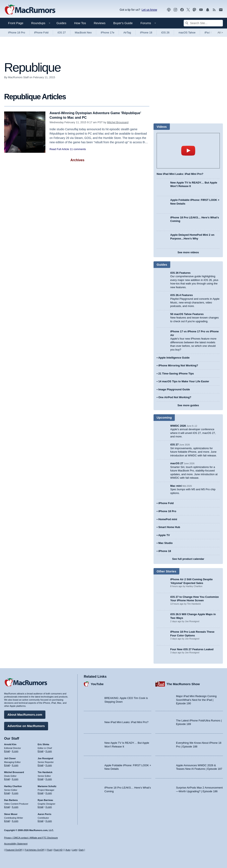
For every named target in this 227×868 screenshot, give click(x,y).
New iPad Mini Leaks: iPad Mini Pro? (180, 174)
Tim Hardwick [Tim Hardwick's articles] (45, 772)
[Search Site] (203, 23)
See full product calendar (188, 559)
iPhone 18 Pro (17, 33)
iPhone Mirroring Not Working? (178, 365)
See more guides (188, 405)
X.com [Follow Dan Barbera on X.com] (15, 807)
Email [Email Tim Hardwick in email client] (41, 779)
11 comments (78, 149)
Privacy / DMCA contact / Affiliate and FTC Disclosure (31, 838)
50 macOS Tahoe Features (187, 314)
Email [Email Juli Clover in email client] (7, 765)
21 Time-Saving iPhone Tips (176, 374)
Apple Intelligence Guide (174, 358)
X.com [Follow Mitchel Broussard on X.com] (15, 779)
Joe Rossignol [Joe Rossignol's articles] (46, 758)
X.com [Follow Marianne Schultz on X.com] (49, 793)
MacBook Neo (83, 33)
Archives (77, 160)
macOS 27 (177, 463)
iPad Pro (210, 33)
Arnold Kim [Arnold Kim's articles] (10, 744)
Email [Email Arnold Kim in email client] (7, 751)
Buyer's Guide (123, 23)
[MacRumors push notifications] (208, 10)
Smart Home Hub (169, 527)
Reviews (100, 23)
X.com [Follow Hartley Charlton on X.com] (15, 793)
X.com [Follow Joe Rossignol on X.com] (49, 765)
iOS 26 (165, 33)
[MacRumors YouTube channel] (201, 10)
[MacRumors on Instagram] (175, 10)
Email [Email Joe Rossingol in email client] (41, 765)
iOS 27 (62, 33)
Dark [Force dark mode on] (81, 850)
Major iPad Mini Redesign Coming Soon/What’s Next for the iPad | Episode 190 (196, 700)
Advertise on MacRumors (26, 726)
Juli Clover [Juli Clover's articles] (10, 758)
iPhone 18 (146, 33)
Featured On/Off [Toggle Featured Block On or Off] (14, 850)
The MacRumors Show (183, 684)
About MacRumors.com (25, 714)
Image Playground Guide (174, 389)
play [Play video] (188, 151)
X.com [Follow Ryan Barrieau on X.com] (49, 807)
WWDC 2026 (178, 426)
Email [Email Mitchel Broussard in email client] (7, 779)
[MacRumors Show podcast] (169, 10)
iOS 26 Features (180, 273)
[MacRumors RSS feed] (214, 10)
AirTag (127, 33)
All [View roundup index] (220, 33)
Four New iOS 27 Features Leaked (192, 649)
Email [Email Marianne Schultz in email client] (41, 793)
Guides (61, 23)
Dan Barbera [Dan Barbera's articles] (11, 800)
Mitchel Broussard (118, 122)
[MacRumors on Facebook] (182, 10)
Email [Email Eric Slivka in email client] (41, 751)
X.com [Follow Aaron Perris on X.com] (49, 821)
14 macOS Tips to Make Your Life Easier (184, 381)
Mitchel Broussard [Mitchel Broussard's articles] (14, 772)
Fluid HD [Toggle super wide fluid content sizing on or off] (58, 850)
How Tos (80, 23)
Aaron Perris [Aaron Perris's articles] (45, 814)
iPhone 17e (108, 33)
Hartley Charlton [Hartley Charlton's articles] (13, 786)
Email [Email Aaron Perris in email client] (41, 821)
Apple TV (164, 535)
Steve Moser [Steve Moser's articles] (11, 814)
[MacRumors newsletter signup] (221, 10)
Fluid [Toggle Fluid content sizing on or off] (49, 850)
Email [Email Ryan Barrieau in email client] (41, 807)
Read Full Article (59, 149)
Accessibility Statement (16, 844)
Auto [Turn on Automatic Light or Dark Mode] (68, 850)
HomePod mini (168, 519)
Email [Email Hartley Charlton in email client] (7, 793)
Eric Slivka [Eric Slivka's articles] (44, 744)
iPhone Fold (41, 33)
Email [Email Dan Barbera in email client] (7, 807)
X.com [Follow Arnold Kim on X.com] (15, 751)
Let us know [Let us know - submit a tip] (149, 10)
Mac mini (176, 486)
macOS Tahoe (187, 33)
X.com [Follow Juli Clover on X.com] (15, 765)
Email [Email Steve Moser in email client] (7, 821)
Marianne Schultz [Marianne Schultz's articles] (47, 786)
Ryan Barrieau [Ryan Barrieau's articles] (46, 800)
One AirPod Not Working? (175, 397)
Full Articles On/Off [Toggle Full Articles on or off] (34, 850)
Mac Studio (165, 543)
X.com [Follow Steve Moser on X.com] (15, 821)
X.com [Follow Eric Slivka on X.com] (49, 751)
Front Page (16, 23)
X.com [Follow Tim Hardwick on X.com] (49, 779)
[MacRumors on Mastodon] (194, 10)
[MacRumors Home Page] (30, 10)
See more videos (188, 252)
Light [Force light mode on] (74, 850)
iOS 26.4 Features (181, 295)
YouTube (97, 684)
